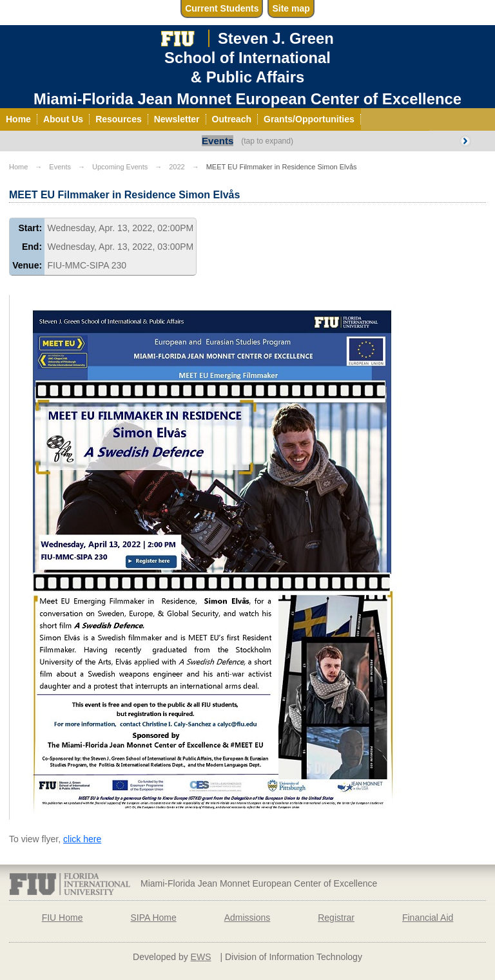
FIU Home (63, 918)
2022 (177, 167)
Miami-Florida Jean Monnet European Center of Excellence (247, 99)
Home (18, 167)
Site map (291, 8)
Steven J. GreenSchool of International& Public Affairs (249, 57)
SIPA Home (153, 918)
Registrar (336, 918)
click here (82, 839)
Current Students (222, 8)
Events (218, 141)
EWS (201, 957)
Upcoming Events (120, 167)
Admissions (247, 918)
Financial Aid (428, 918)
